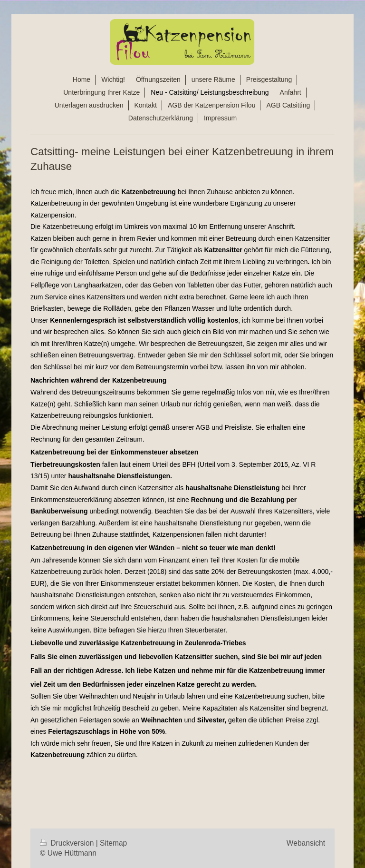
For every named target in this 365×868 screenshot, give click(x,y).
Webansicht (306, 843)
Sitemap (113, 843)
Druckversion (68, 843)
